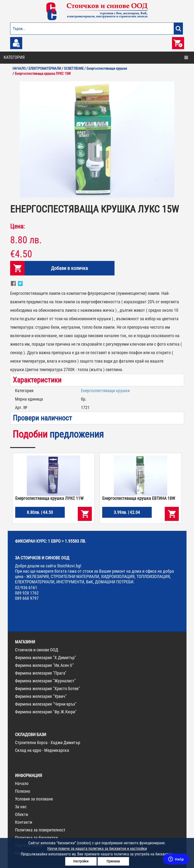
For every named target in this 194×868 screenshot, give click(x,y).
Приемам (113, 861)
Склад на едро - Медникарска (42, 750)
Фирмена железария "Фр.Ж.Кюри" (46, 712)
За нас (21, 807)
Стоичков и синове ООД (37, 650)
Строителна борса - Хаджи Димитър (48, 742)
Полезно (23, 791)
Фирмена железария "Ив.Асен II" (44, 665)
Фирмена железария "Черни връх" (46, 704)
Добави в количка (69, 268)
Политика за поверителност (40, 830)
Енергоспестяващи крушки (105, 391)
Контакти (24, 822)
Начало (22, 783)
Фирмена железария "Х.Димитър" (46, 658)
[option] (97, 139)
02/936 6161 (26, 588)
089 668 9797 (27, 598)
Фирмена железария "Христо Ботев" (47, 689)
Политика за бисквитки (36, 838)
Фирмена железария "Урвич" (41, 696)
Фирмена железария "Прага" (41, 673)
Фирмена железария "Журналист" (45, 681)
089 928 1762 (27, 593)
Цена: (17, 226)
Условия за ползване (34, 799)
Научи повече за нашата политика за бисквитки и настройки (97, 849)
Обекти (22, 814)
